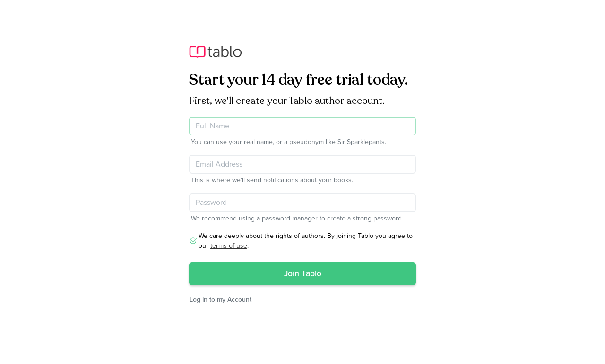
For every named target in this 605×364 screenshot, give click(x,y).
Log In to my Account (220, 300)
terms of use (229, 246)
